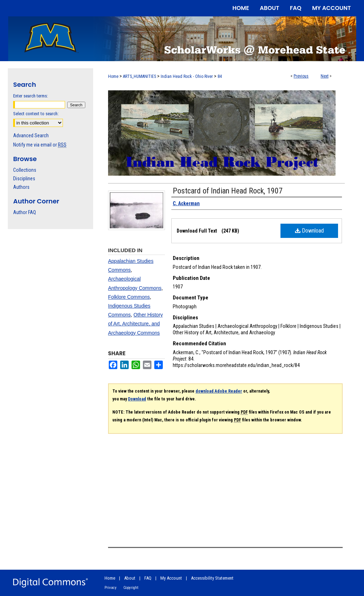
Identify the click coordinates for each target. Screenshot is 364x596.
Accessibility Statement (212, 578)
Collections (25, 170)
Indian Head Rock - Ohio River (187, 76)
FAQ (148, 578)
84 (220, 76)
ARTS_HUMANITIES (140, 76)
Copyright (131, 588)
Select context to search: (36, 114)
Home (113, 76)
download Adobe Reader (219, 391)
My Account (171, 578)
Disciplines (24, 179)
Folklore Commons (129, 297)
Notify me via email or (40, 145)
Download (309, 231)
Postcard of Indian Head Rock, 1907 (228, 191)
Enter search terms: (31, 96)
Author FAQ (25, 212)
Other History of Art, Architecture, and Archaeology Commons (135, 324)
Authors (21, 187)
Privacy (111, 588)
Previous (301, 76)
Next (325, 76)
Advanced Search (31, 135)
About (130, 578)
